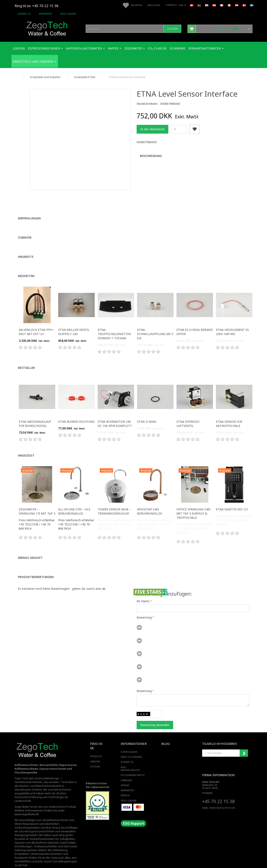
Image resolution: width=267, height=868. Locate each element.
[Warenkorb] (220, 29)
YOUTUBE (95, 758)
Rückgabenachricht (133, 766)
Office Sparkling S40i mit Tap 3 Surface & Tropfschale (193, 505)
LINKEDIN (95, 753)
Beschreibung (151, 156)
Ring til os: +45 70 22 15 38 (37, 6)
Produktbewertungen (36, 568)
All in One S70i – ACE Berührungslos (74, 503)
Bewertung (144, 608)
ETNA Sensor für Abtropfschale (229, 415)
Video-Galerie (68, 14)
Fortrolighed (129, 743)
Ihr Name (143, 592)
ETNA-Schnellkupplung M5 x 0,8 (155, 325)
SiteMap (125, 777)
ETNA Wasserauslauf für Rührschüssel (35, 415)
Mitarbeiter (45, 14)
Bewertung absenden (155, 716)
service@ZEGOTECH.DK (222, 799)
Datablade (127, 772)
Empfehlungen (29, 209)
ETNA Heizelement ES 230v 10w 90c (232, 323)
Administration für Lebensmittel (97, 776)
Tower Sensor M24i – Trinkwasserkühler (114, 503)
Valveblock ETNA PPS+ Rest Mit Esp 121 (36, 323)
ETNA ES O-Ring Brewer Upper (195, 323)
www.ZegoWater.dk (27, 805)
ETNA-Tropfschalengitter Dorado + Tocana (114, 325)
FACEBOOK (96, 748)
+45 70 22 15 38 (218, 793)
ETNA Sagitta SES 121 (232, 500)
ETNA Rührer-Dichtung (76, 413)
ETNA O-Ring (147, 413)
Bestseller (26, 359)
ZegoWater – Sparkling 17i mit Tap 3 (37, 503)
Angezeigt (26, 447)
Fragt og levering (132, 748)
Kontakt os (24, 14)
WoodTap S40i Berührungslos (150, 503)
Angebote (26, 248)
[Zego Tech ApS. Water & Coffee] (47, 28)
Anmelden (244, 744)
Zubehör (25, 229)
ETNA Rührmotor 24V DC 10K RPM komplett (115, 415)
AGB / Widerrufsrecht (130, 760)
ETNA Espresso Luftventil (188, 415)
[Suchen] (172, 29)
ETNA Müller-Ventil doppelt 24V (74, 323)
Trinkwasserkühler (45, 838)
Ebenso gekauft (30, 549)
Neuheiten (26, 267)
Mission (125, 787)
